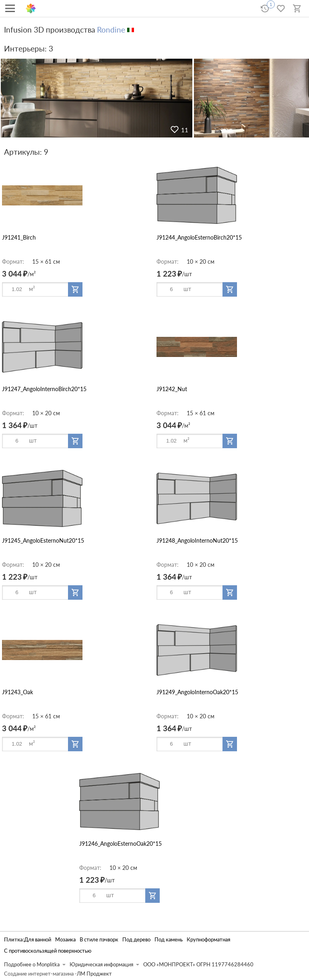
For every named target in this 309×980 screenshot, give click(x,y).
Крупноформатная (208, 940)
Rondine (111, 30)
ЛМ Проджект (94, 974)
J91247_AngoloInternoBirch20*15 (44, 389)
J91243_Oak (18, 692)
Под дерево (136, 940)
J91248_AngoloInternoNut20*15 (197, 540)
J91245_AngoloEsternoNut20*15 (43, 540)
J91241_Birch (19, 237)
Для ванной (38, 940)
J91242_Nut (172, 389)
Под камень (169, 940)
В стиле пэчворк (99, 940)
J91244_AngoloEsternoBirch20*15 (199, 237)
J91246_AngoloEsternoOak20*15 (121, 844)
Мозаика (65, 940)
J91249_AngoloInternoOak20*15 (197, 692)
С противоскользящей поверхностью (48, 951)
